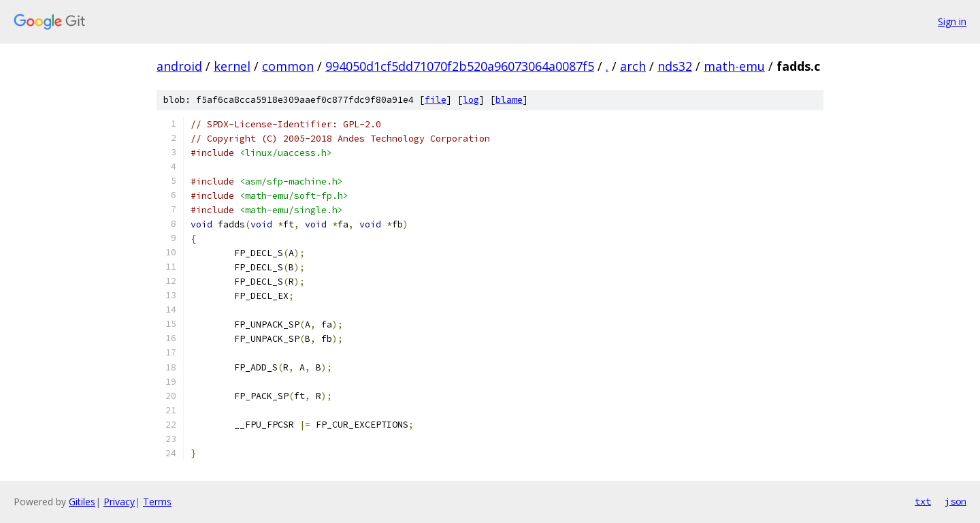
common (288, 66)
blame (509, 100)
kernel (232, 66)
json (955, 501)
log (471, 100)
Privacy (119, 502)
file (436, 100)
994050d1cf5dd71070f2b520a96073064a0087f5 (460, 66)
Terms (157, 502)
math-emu (734, 66)
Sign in (952, 21)
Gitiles (82, 502)
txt (923, 501)
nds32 (675, 66)
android (179, 66)
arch (633, 66)
